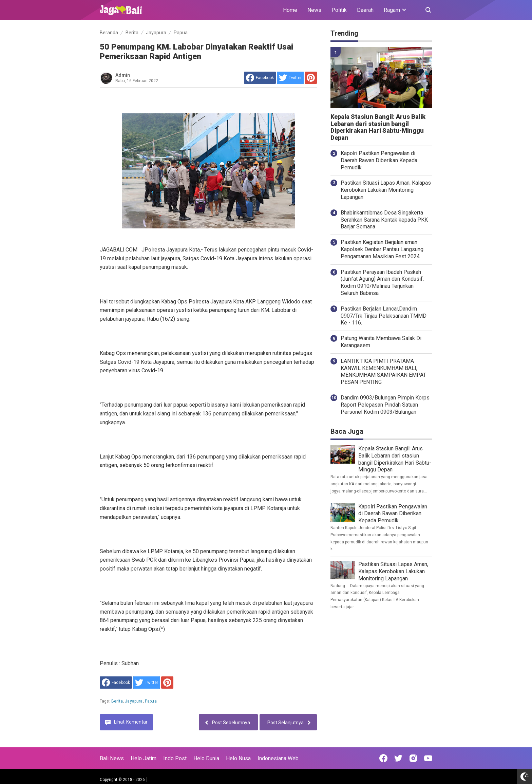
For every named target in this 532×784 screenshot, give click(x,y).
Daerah (365, 10)
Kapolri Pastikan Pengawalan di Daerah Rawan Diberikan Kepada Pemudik (379, 160)
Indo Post (175, 758)
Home (290, 10)
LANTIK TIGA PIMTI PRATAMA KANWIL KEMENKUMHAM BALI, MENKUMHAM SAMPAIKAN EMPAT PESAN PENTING (383, 371)
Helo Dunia (206, 758)
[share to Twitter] (290, 78)
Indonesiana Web (278, 758)
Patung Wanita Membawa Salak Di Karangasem (381, 342)
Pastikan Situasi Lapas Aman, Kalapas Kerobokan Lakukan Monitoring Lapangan (386, 190)
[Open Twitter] (398, 758)
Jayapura (134, 701)
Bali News (112, 758)
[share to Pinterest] (311, 78)
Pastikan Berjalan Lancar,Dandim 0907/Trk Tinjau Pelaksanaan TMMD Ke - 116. (384, 316)
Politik (339, 10)
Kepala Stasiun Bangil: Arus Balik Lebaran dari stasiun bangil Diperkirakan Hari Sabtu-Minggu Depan (378, 127)
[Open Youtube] (428, 758)
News (314, 10)
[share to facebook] (260, 78)
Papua (151, 701)
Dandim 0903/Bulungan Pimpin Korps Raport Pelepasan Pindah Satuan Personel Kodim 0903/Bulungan (385, 405)
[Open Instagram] (413, 758)
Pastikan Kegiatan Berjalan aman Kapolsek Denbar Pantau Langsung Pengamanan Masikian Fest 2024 (382, 249)
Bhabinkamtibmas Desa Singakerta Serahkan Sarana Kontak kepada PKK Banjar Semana (384, 220)
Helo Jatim (144, 758)
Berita (117, 701)
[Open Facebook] (383, 758)
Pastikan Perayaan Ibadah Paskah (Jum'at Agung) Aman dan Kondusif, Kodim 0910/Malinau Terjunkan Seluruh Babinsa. (382, 283)
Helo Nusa (238, 758)
